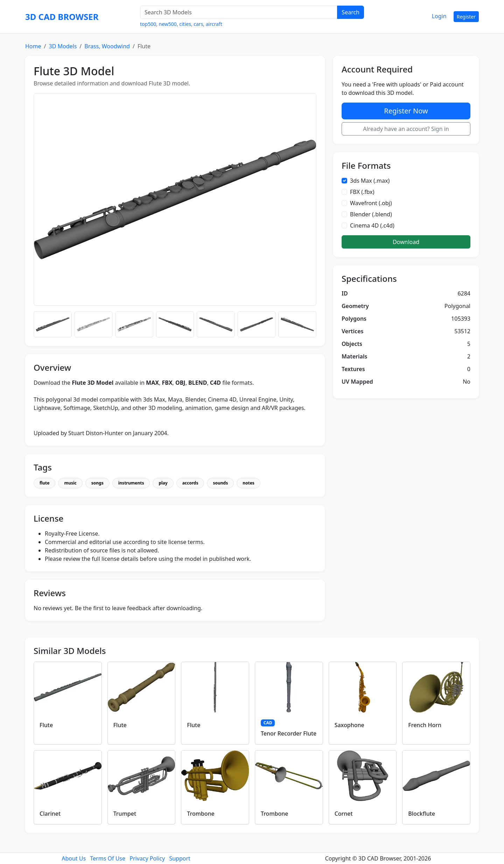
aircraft (214, 24)
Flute (46, 725)
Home (33, 46)
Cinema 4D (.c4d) (372, 225)
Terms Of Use (108, 858)
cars (198, 24)
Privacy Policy (147, 858)
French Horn (425, 725)
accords (190, 483)
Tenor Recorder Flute (289, 733)
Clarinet (50, 814)
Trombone (201, 814)
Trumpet (125, 814)
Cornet (344, 814)
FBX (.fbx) (362, 192)
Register (466, 17)
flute (44, 483)
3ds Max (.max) (370, 181)
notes (248, 483)
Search (351, 12)
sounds (220, 483)
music (70, 483)
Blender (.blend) (371, 214)
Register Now (406, 111)
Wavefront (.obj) (371, 203)
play (163, 483)
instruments (131, 483)
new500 (168, 24)
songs (97, 483)
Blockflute (422, 814)
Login (439, 16)
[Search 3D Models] (239, 12)
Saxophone (349, 725)
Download (406, 242)
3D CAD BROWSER (62, 17)
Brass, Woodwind (107, 46)
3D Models (63, 46)
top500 (148, 24)
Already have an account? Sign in (406, 129)
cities (185, 24)
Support (180, 858)
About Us (74, 858)
